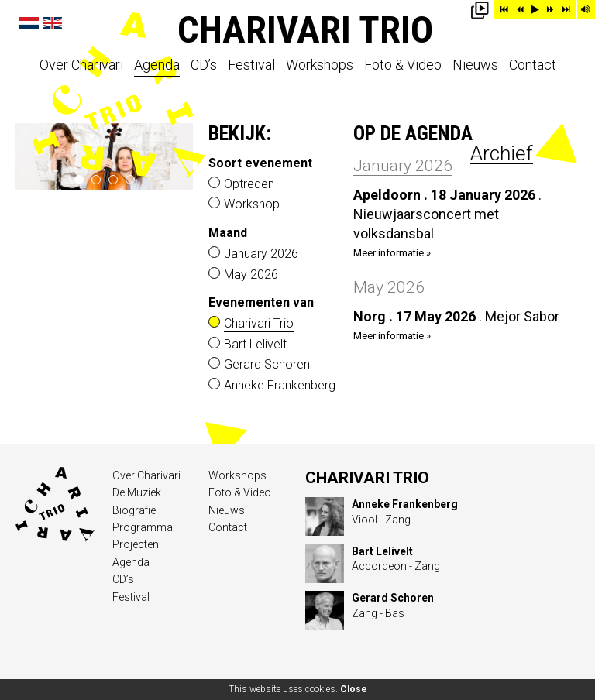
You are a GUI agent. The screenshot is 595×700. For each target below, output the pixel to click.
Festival (251, 65)
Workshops (320, 65)
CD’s (204, 65)
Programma (143, 527)
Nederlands (29, 23)
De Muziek (137, 492)
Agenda (157, 65)
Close (354, 689)
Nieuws (475, 65)
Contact (533, 65)
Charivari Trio (305, 30)
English (52, 23)
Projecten (136, 544)
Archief (502, 153)
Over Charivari (81, 65)
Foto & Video (403, 65)
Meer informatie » (392, 253)
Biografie (134, 510)
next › (175, 157)
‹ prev (33, 157)
